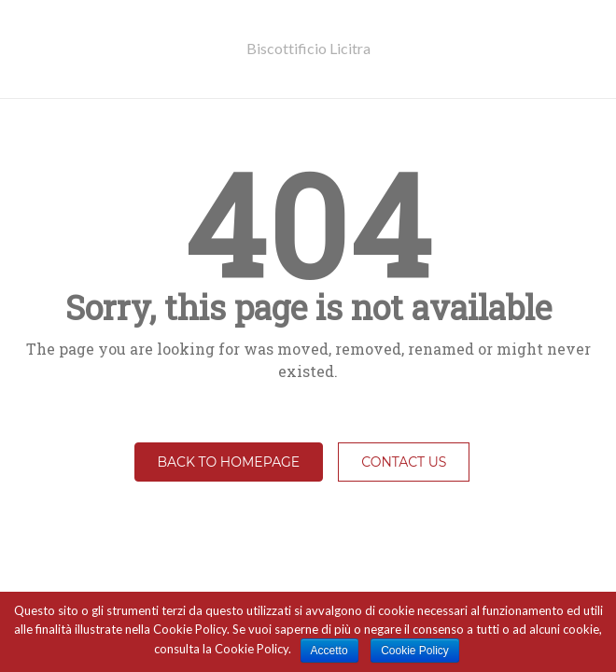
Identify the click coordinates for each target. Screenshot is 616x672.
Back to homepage (229, 462)
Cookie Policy (415, 651)
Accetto (329, 651)
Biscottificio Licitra (308, 48)
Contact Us (404, 462)
